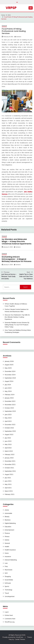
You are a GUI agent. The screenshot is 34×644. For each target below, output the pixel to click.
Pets (6, 566)
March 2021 (9, 491)
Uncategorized (10, 596)
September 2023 (10, 411)
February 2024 (10, 395)
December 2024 (10, 371)
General (4, 26)
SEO (6, 573)
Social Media (9, 580)
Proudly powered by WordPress (13, 637)
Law (6, 563)
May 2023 (8, 418)
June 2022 (8, 441)
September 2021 (10, 471)
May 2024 (8, 391)
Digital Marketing (10, 523)
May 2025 (8, 368)
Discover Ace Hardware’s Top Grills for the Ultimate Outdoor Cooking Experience (17, 317)
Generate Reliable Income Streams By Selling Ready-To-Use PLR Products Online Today (17, 325)
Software (8, 583)
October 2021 (9, 468)
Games (7, 540)
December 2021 (10, 461)
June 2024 (8, 388)
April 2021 (8, 488)
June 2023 (8, 414)
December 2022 (10, 425)
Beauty (7, 517)
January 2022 (9, 458)
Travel (7, 593)
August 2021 (9, 474)
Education (8, 527)
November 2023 (10, 405)
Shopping (8, 576)
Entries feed (9, 615)
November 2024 (10, 375)
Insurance (8, 556)
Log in (7, 612)
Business (8, 520)
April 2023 (8, 421)
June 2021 (8, 481)
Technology (9, 590)
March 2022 (9, 451)
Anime (7, 510)
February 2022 (10, 454)
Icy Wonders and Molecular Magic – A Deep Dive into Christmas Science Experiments (17, 241)
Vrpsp (11, 8)
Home (7, 553)
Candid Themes (20, 639)
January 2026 (9, 361)
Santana (19, 37)
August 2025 (9, 365)
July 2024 (8, 385)
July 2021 (8, 478)
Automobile (8, 513)
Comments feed (10, 619)
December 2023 (10, 401)
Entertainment (9, 530)
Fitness (7, 536)
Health (7, 547)
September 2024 (10, 378)
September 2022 (10, 431)
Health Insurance (10, 550)
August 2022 (9, 434)
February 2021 (10, 494)
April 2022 (8, 448)
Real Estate (9, 570)
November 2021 (10, 464)
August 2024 (9, 381)
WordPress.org (10, 622)
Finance (7, 533)
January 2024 (9, 398)
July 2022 (8, 438)
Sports (7, 586)
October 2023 (9, 408)
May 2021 (8, 484)
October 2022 (9, 428)
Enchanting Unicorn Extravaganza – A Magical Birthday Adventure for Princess (17, 259)
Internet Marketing (11, 560)
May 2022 (8, 444)
